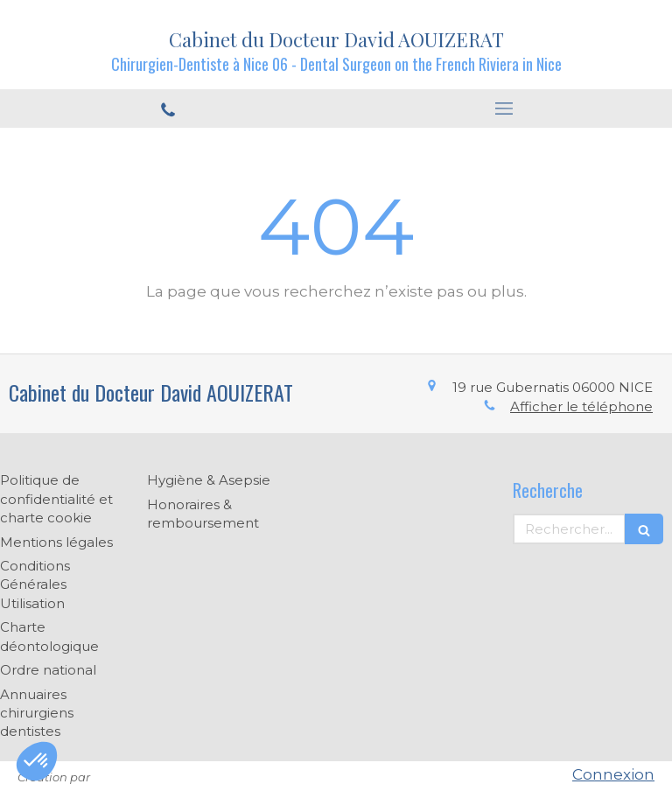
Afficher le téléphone (581, 406)
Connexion (613, 774)
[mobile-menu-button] (504, 108)
